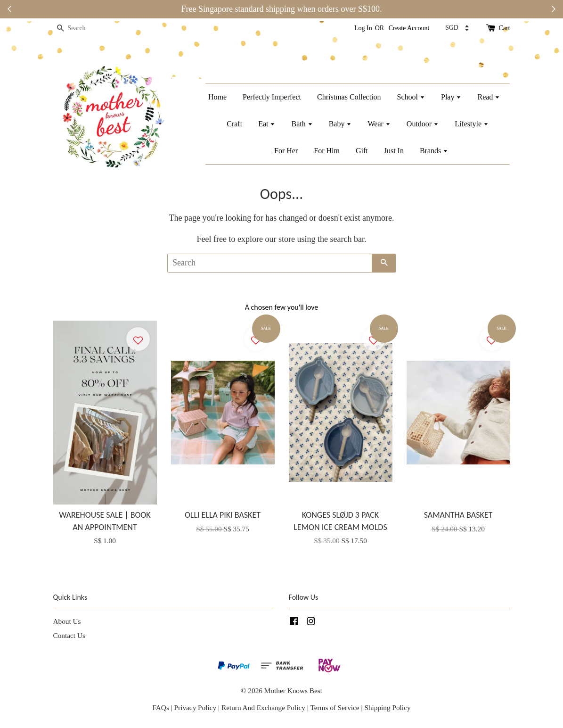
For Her (286, 151)
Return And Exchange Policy (263, 707)
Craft (234, 124)
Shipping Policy (387, 707)
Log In (363, 28)
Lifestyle (472, 124)
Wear (379, 124)
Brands (434, 151)
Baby (340, 124)
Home (217, 97)
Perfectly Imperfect (272, 97)
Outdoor (423, 124)
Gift (362, 151)
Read (489, 97)
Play (451, 97)
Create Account (409, 28)
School (411, 97)
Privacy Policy (196, 707)
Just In (394, 151)
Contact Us (69, 635)
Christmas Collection (349, 97)
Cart (504, 28)
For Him (327, 151)
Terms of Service (335, 707)
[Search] (82, 29)
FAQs (160, 707)
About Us (67, 621)
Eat (267, 124)
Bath (302, 124)
